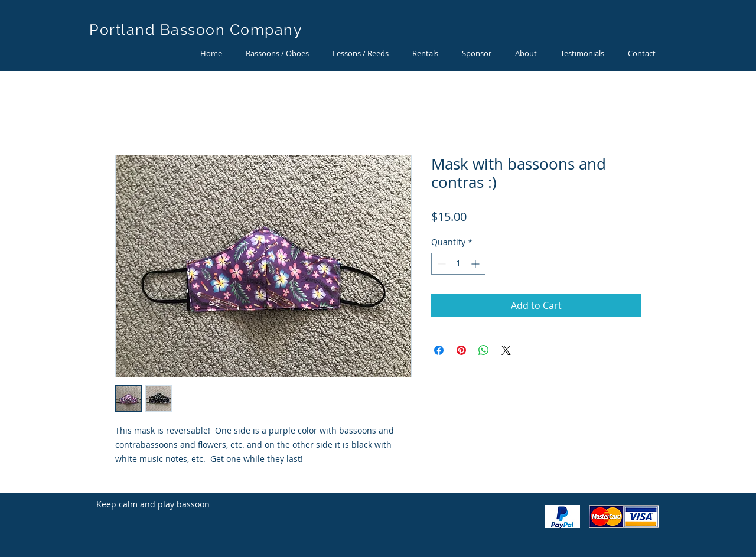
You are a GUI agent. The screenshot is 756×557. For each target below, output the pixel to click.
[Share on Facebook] (439, 350)
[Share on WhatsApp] (484, 350)
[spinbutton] (458, 264)
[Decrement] (440, 264)
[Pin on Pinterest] (461, 350)
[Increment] (476, 264)
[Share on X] (506, 350)
